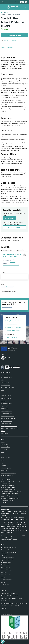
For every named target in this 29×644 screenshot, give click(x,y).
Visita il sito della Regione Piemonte (10, 593)
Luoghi (3, 463)
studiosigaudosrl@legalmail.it (11, 540)
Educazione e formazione (7, 416)
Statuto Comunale (6, 567)
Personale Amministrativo (8, 387)
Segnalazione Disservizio (7, 560)
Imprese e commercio (15, 13)
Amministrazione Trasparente (8, 547)
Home (2, 13)
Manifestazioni (5, 444)
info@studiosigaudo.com (11, 538)
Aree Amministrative (6, 377)
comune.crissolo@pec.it (10, 489)
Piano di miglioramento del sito (9, 552)
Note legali (4, 572)
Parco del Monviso (6, 601)
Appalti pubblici (5, 406)
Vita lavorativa (5, 433)
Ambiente (3, 401)
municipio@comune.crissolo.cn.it (13, 491)
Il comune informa (6, 447)
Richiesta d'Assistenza (7, 562)
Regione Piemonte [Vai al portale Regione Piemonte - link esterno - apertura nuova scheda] (6, 2)
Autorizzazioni (4, 408)
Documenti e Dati (5, 382)
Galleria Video (4, 470)
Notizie (3, 442)
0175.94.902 (6, 484)
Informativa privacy (6, 570)
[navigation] (3, 7)
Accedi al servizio (9, 218)
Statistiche (4, 582)
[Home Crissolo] (14, 7)
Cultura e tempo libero (7, 413)
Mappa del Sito (5, 585)
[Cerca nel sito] (25, 7)
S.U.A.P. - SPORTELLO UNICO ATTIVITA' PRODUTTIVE (12, 255)
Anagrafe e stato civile (7, 404)
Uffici (2, 380)
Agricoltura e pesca (6, 399)
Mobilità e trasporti (6, 423)
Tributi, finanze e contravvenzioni (9, 428)
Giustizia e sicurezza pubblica (8, 418)
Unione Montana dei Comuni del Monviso (11, 598)
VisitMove (3, 608)
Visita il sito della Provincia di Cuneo (10, 596)
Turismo (3, 431)
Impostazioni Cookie (6, 575)
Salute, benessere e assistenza (9, 426)
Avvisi (2, 452)
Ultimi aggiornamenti (6, 580)
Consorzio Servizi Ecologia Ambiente (10, 606)
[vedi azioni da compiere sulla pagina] (13, 40)
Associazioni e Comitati (7, 475)
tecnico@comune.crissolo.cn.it (11, 265)
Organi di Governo (6, 375)
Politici (3, 390)
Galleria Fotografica (6, 468)
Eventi (3, 461)
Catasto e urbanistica (6, 411)
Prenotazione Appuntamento (8, 557)
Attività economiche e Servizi (8, 473)
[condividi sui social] (5, 40)
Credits (3, 577)
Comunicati (4, 449)
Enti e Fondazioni (5, 385)
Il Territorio (4, 465)
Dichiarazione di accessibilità (8, 550)
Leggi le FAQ (4, 555)
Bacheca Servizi (5, 565)
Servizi (7, 13)
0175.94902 (13, 262)
